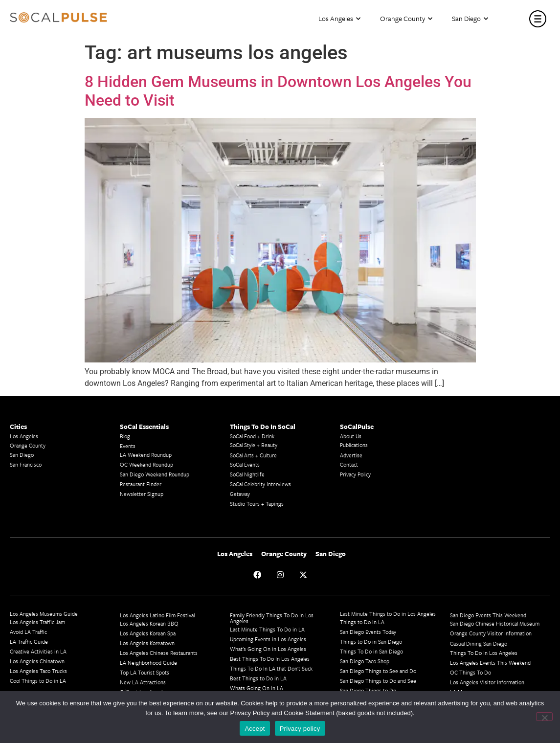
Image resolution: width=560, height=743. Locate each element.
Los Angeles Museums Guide (44, 614)
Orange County (406, 19)
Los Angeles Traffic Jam (37, 622)
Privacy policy (300, 729)
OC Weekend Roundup (146, 464)
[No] (544, 717)
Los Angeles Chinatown (37, 661)
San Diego (470, 19)
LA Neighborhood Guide (148, 663)
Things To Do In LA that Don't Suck (271, 668)
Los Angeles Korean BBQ (149, 623)
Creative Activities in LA (38, 651)
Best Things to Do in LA (258, 678)
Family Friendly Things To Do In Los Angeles (272, 618)
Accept (255, 729)
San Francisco (26, 464)
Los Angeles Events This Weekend (490, 663)
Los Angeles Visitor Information (487, 682)
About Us (351, 436)
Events (128, 446)
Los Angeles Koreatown (147, 643)
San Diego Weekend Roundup (155, 474)
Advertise (351, 455)
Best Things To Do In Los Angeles (270, 659)
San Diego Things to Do (368, 690)
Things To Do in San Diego (371, 651)
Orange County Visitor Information (491, 633)
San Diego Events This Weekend (488, 615)
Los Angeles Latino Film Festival (157, 615)
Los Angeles (339, 19)
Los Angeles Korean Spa (148, 633)
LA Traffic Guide (29, 642)
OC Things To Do (470, 672)
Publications (354, 445)
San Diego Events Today (368, 632)
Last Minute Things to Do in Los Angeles (388, 614)
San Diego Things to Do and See (378, 681)
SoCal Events (245, 464)
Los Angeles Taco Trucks (38, 671)
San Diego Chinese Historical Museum (495, 623)
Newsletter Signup (142, 494)
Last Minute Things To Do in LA (267, 629)
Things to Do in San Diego (371, 642)
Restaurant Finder (141, 484)
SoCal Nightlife (247, 474)
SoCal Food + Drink (252, 436)
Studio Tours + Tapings (257, 504)
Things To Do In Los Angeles (484, 653)
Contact (349, 464)
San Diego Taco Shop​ (365, 661)
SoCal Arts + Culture (253, 455)
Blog (125, 436)
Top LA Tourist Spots (145, 672)
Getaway (240, 494)
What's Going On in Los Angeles (268, 649)
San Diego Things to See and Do (378, 671)
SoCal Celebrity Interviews (260, 484)
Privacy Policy (355, 474)
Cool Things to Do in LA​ (38, 681)
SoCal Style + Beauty (254, 445)
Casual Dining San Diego (479, 643)
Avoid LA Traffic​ (28, 632)
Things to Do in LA (362, 622)
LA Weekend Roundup (146, 455)
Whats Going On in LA (257, 688)
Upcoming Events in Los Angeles (268, 639)
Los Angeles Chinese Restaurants (159, 653)
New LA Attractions (143, 682)
